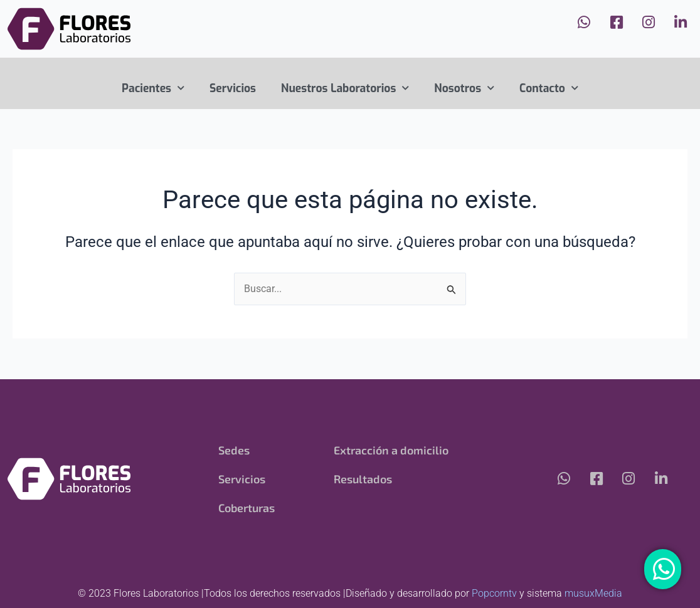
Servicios (233, 88)
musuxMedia (593, 593)
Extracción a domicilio (391, 450)
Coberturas (247, 508)
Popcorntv (494, 593)
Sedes (234, 450)
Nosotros (464, 88)
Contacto (549, 88)
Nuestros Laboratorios (345, 88)
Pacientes (153, 88)
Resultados (363, 479)
